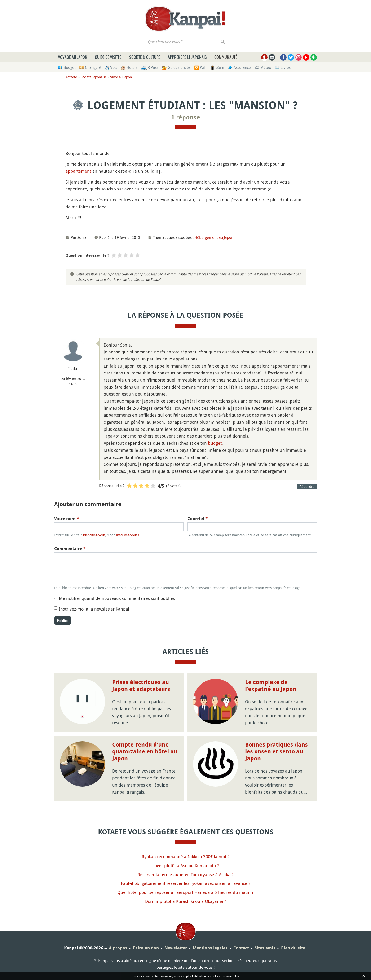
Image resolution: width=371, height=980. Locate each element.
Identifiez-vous (94, 535)
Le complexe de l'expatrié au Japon (271, 686)
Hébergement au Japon (214, 237)
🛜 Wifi (200, 67)
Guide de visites (108, 57)
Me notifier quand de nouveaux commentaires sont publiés (117, 598)
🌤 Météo (263, 67)
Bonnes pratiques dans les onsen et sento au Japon (276, 751)
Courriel (198, 519)
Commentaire (70, 549)
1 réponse (186, 117)
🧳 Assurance (239, 67)
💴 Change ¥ (90, 67)
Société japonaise (94, 77)
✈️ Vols (111, 67)
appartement (78, 171)
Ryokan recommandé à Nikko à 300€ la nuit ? (186, 857)
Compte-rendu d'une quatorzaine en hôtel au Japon (145, 751)
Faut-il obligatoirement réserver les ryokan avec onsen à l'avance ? (186, 883)
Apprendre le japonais (187, 57)
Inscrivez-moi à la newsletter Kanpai (94, 609)
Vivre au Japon (121, 77)
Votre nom (67, 519)
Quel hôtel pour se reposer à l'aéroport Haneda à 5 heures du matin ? (185, 892)
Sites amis (265, 948)
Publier (63, 620)
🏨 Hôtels (129, 67)
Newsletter (176, 948)
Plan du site (293, 948)
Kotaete (71, 77)
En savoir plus (230, 976)
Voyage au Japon (73, 57)
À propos (118, 948)
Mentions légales (210, 948)
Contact (241, 948)
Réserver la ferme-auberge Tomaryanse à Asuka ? (185, 875)
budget (215, 443)
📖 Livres (283, 67)
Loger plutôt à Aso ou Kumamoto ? (186, 866)
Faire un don (146, 948)
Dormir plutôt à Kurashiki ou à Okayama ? (186, 901)
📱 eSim (217, 67)
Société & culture (145, 57)
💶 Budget (67, 67)
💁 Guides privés (176, 67)
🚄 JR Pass (150, 67)
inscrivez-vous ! (128, 535)
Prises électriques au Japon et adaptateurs (141, 686)
